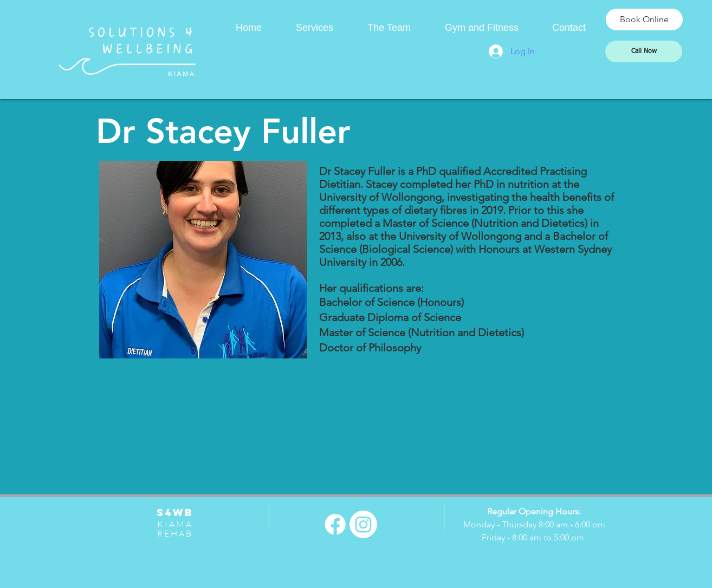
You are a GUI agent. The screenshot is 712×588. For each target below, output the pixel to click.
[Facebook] (335, 524)
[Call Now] (644, 51)
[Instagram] (363, 524)
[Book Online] (644, 19)
